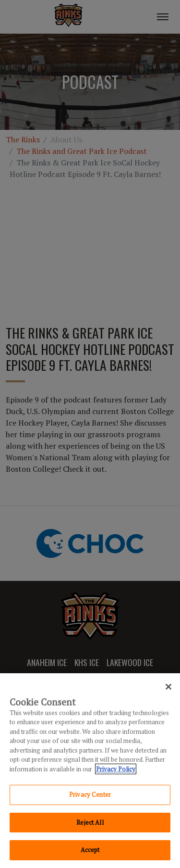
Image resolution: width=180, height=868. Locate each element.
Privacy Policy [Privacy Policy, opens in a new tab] (116, 769)
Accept (90, 850)
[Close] (168, 687)
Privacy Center (90, 794)
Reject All (90, 822)
